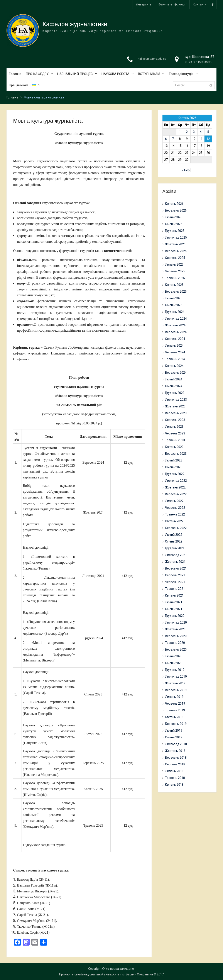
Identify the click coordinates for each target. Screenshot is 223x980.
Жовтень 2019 (175, 683)
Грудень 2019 (175, 670)
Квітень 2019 (174, 717)
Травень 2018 (175, 778)
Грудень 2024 (175, 312)
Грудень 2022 (175, 474)
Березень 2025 (176, 292)
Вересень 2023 (176, 413)
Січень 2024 (174, 386)
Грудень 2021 (175, 548)
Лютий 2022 (174, 535)
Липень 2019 (174, 697)
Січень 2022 (174, 541)
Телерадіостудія (181, 74)
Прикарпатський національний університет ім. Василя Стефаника (106, 974)
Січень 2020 (174, 663)
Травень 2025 (175, 278)
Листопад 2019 (176, 677)
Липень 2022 (174, 501)
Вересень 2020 (176, 636)
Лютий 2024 (174, 379)
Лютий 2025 (174, 298)
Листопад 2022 (176, 481)
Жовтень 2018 (175, 751)
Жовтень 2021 (175, 562)
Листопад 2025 (176, 237)
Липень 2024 (174, 346)
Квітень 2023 (174, 447)
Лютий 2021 (174, 602)
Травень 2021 (175, 589)
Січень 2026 (174, 224)
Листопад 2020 (176, 622)
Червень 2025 (175, 271)
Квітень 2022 (174, 521)
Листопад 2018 (176, 744)
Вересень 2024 (176, 332)
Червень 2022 (175, 508)
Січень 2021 (174, 609)
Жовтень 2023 (175, 406)
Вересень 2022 (176, 494)
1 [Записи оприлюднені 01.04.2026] (180, 132)
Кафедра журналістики (75, 24)
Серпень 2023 (175, 420)
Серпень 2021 (175, 575)
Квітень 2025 (174, 285)
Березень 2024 (176, 373)
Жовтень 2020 (175, 629)
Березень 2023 (176, 454)
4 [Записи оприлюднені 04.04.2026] (201, 132)
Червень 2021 (175, 582)
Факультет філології (173, 4)
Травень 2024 (175, 359)
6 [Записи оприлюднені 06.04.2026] (166, 139)
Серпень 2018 (175, 764)
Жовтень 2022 (175, 487)
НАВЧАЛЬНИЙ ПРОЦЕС (75, 74)
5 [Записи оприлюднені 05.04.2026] (208, 132)
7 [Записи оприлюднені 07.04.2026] (173, 139)
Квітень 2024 (174, 366)
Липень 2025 (174, 264)
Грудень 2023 (175, 393)
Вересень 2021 (176, 568)
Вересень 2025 (176, 251)
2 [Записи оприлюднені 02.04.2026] (187, 132)
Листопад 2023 (176, 400)
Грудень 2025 (175, 231)
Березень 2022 (176, 528)
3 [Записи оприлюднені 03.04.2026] (194, 132)
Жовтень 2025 (175, 244)
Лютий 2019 (174, 731)
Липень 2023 (174, 427)
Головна (15, 74)
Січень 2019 (174, 737)
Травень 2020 (175, 643)
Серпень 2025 (175, 258)
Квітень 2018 (174, 785)
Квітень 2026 (174, 204)
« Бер (186, 170)
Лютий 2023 (174, 460)
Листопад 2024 (176, 319)
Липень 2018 (174, 771)
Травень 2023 (175, 440)
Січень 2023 (174, 467)
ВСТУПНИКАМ (149, 74)
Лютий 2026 (174, 217)
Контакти (200, 4)
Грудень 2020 (175, 616)
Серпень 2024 (175, 339)
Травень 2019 (175, 710)
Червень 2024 (175, 352)
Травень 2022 (175, 514)
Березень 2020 (176, 649)
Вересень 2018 (176, 758)
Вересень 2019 (176, 690)
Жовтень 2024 (175, 325)
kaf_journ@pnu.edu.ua (152, 59)
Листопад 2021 (176, 555)
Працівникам (18, 86)
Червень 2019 (175, 704)
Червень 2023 (175, 433)
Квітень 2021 (174, 595)
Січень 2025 (174, 305)
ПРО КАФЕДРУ (37, 74)
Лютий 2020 (174, 656)
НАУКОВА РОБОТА (115, 74)
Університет (144, 4)
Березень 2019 (176, 724)
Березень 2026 (176, 210)
